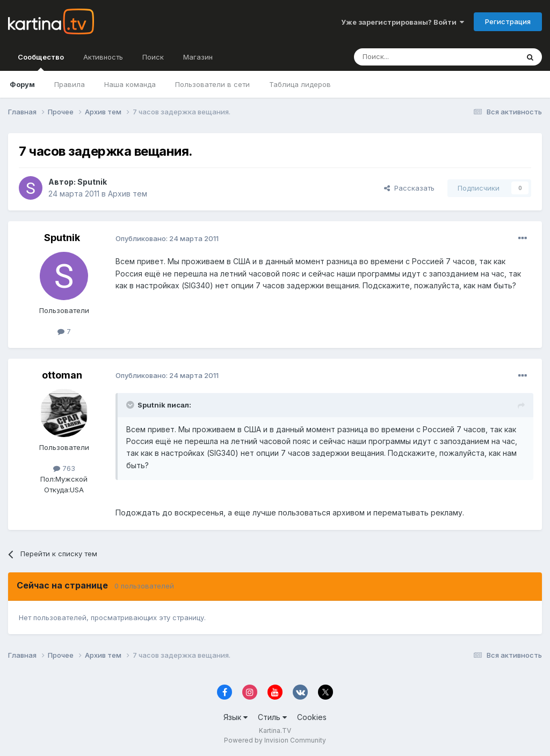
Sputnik (92, 182)
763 (64, 468)
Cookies (312, 717)
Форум (22, 84)
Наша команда (130, 84)
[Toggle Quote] (131, 405)
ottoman (62, 375)
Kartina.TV (275, 730)
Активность (103, 57)
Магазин (198, 57)
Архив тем (128, 194)
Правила (70, 84)
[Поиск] (407, 57)
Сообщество (41, 62)
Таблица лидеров (300, 84)
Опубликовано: (167, 238)
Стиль (272, 717)
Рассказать (409, 188)
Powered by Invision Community (275, 740)
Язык (236, 717)
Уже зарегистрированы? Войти (403, 22)
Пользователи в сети (212, 84)
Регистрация (508, 21)
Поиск (153, 57)
